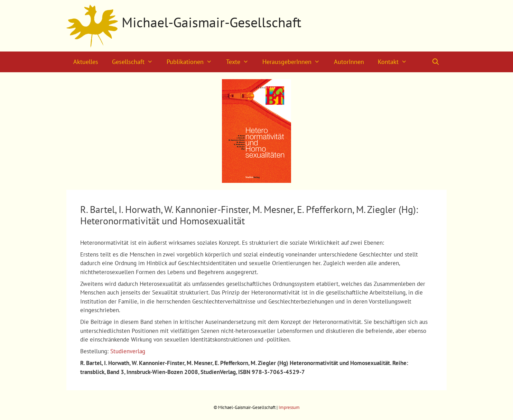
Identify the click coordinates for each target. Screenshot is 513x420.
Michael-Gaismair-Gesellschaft (212, 22)
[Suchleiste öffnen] (436, 62)
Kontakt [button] (396, 62)
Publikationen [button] (193, 62)
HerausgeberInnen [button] (295, 62)
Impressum (289, 407)
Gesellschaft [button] (136, 62)
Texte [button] (241, 62)
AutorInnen (349, 62)
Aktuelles (86, 62)
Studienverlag (128, 351)
